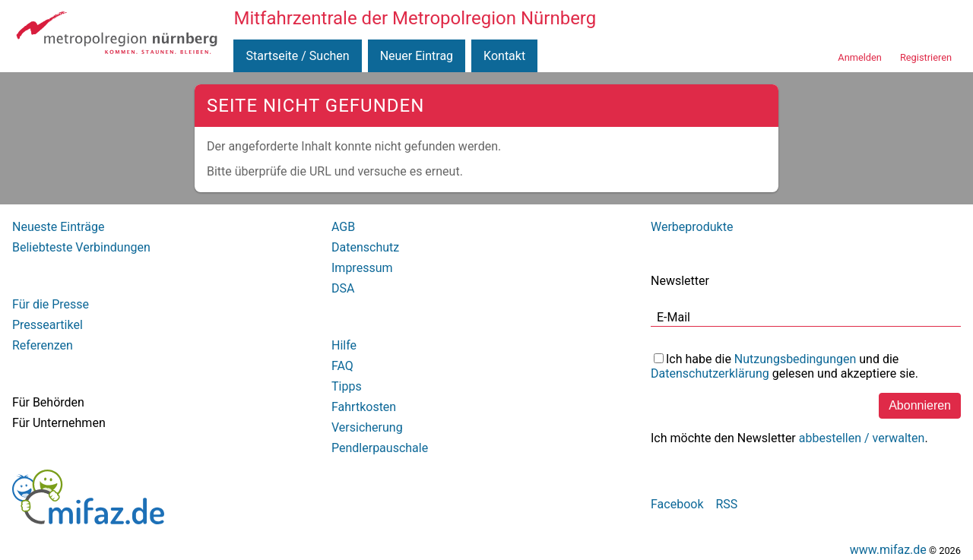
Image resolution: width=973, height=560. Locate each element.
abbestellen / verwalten (862, 438)
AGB (343, 227)
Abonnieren (920, 405)
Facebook (677, 504)
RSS (726, 504)
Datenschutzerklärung (710, 373)
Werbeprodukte (692, 227)
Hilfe (344, 345)
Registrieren (926, 57)
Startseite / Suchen (297, 56)
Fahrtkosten (364, 407)
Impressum (362, 268)
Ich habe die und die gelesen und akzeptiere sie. (784, 366)
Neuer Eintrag (417, 56)
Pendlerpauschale (380, 448)
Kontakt (504, 56)
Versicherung (367, 427)
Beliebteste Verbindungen (81, 247)
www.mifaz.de (888, 550)
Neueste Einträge (58, 227)
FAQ (342, 366)
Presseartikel (48, 325)
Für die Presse (51, 304)
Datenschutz (365, 247)
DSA (343, 288)
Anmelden (860, 57)
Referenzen (43, 345)
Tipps (347, 386)
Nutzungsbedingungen (795, 359)
